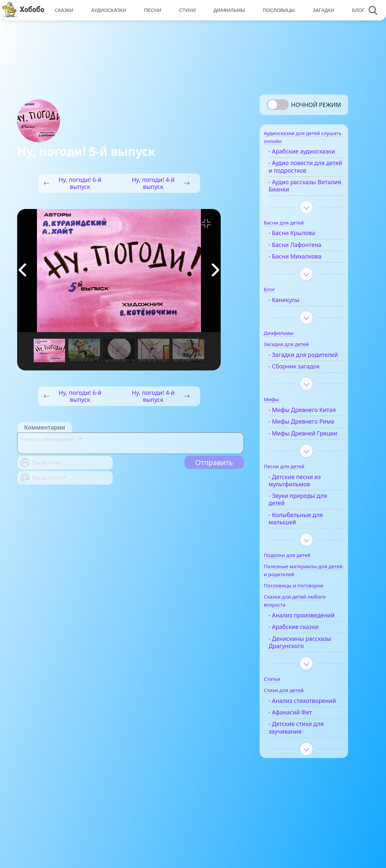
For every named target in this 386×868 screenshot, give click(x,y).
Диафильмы (227, 10)
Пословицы (277, 10)
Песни (152, 10)
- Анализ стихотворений (298, 751)
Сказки (64, 10)
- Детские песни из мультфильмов (303, 520)
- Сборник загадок (302, 383)
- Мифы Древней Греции (300, 469)
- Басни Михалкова (303, 266)
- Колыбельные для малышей (304, 557)
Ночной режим (316, 105)
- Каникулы (292, 310)
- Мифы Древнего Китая (301, 431)
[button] (215, 270)
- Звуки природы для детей (306, 539)
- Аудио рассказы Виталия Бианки (300, 196)
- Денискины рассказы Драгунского (308, 689)
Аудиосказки (108, 10)
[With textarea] (130, 443)
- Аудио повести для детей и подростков (305, 176)
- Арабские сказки (302, 673)
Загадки (321, 10)
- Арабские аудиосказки (294, 158)
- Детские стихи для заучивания (304, 781)
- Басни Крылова (300, 243)
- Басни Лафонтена (303, 254)
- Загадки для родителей (295, 368)
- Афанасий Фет (298, 766)
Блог (355, 10)
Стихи (186, 10)
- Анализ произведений (297, 658)
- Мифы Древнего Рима (301, 450)
